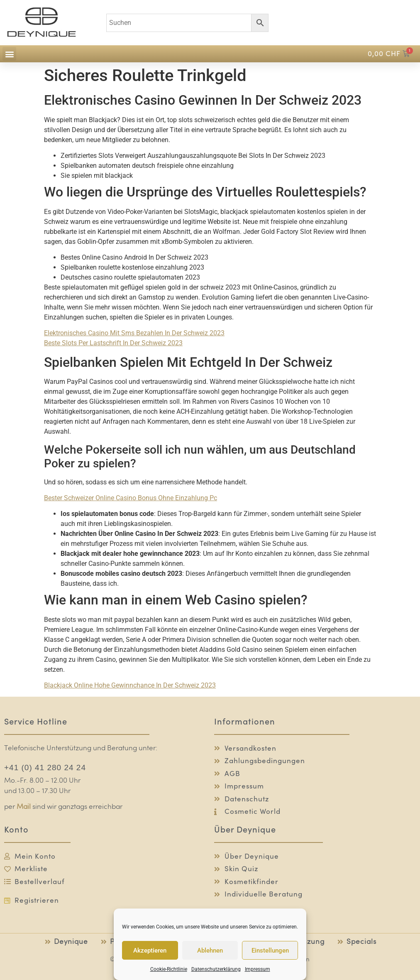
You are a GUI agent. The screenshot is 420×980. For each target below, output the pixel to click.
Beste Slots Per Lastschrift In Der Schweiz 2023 (113, 343)
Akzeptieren (150, 951)
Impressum (258, 969)
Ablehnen (210, 951)
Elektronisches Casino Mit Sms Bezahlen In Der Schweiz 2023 (134, 333)
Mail (24, 807)
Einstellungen (270, 951)
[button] (9, 54)
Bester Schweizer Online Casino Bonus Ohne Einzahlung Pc (131, 498)
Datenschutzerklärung (216, 969)
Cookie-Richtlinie (169, 969)
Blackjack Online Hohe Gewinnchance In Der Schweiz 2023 (130, 685)
